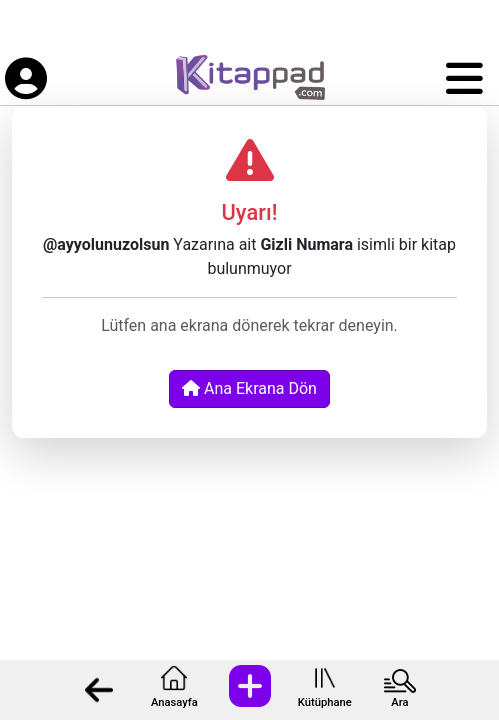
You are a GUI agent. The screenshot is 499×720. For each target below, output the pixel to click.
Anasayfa (174, 702)
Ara (399, 702)
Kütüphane (325, 702)
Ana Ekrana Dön (249, 388)
